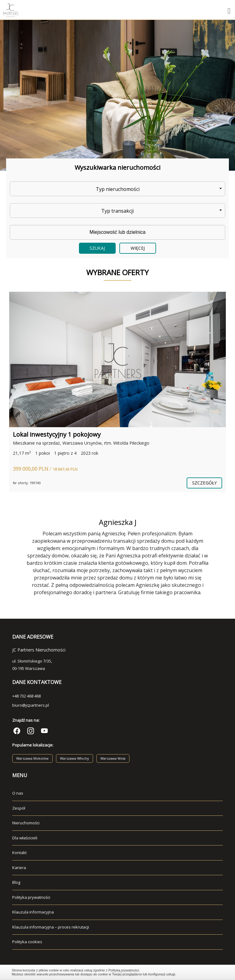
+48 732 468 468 (26, 696)
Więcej (138, 248)
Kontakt (19, 853)
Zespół (19, 808)
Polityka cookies (27, 942)
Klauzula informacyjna (33, 912)
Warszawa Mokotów (32, 758)
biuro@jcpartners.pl (31, 705)
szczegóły (204, 483)
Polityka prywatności (31, 897)
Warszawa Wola (113, 758)
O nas (18, 793)
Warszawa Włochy (75, 758)
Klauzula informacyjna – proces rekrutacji (51, 927)
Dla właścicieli (25, 838)
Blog (16, 882)
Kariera (19, 868)
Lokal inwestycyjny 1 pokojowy (57, 434)
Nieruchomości (26, 823)
